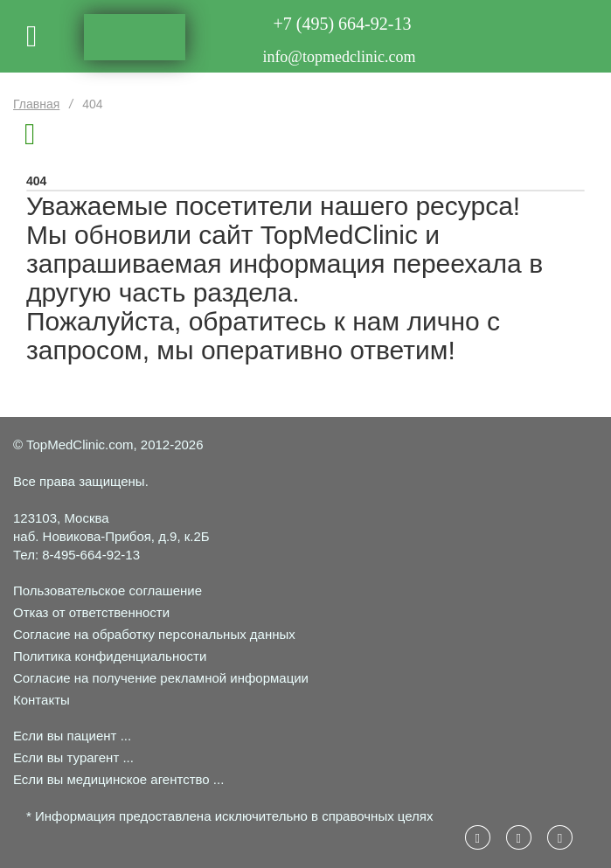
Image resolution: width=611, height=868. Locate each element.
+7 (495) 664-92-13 (343, 24)
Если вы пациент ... (72, 736)
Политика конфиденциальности (110, 656)
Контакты (42, 700)
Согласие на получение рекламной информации (161, 678)
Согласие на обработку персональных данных (154, 634)
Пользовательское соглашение (108, 590)
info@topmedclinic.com (339, 57)
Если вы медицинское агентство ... (118, 779)
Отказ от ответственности (91, 612)
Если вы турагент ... (73, 757)
